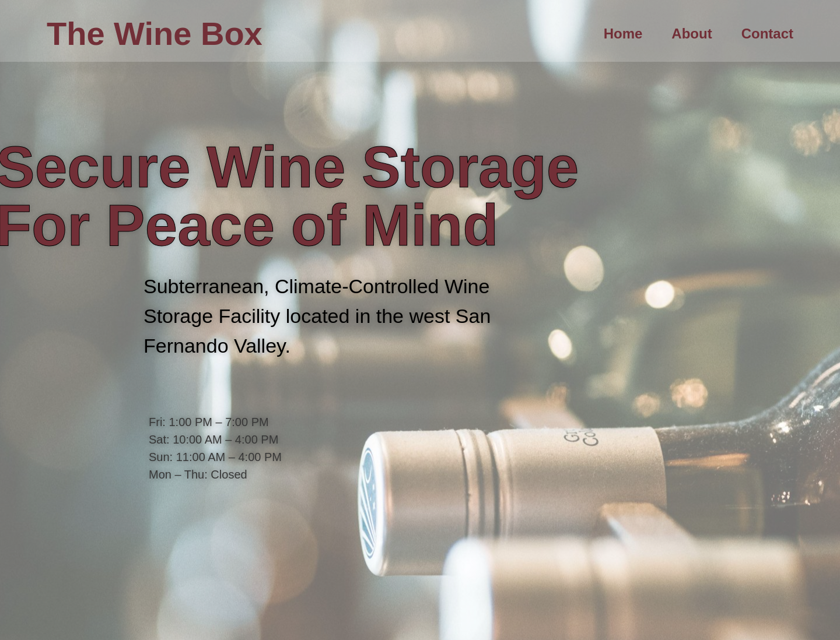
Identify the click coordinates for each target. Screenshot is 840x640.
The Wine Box (155, 34)
